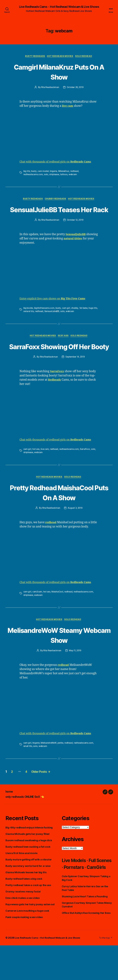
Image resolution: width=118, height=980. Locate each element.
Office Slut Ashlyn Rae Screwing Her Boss (86, 952)
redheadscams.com (33, 175)
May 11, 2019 (75, 683)
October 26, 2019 (75, 88)
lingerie (54, 172)
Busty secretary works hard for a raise (28, 898)
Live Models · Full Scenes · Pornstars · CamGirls (86, 899)
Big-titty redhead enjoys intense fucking (29, 860)
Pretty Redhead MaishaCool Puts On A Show (59, 519)
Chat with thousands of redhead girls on (58, 162)
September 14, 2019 (75, 378)
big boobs (28, 319)
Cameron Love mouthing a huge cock (27, 943)
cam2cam (37, 623)
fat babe (85, 319)
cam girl (67, 319)
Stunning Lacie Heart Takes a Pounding (85, 935)
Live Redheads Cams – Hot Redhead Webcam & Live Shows (49, 972)
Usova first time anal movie (21, 885)
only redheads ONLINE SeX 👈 (28, 829)
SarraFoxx (85, 470)
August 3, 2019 (75, 539)
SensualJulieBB (57, 322)
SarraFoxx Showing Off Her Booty (59, 362)
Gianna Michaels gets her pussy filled (27, 866)
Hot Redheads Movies (60, 57)
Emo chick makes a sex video (23, 930)
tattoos (64, 175)
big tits (27, 172)
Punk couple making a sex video (24, 949)
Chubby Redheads (56, 200)
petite (61, 775)
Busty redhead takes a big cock (24, 911)
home (10, 823)
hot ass (36, 470)
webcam (73, 175)
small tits (28, 778)
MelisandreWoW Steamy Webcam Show (59, 667)
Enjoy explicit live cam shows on (55, 310)
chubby (75, 319)
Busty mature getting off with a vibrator (29, 892)
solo (46, 175)
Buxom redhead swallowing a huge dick (29, 872)
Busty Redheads (35, 57)
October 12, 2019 (75, 231)
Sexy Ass (64, 347)
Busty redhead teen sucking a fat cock (28, 879)
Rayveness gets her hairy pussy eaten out (30, 936)
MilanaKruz (64, 172)
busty (34, 172)
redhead (75, 172)
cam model (43, 172)
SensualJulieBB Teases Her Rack (59, 215)
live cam (45, 470)
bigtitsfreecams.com (45, 319)
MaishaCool (57, 623)
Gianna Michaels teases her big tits (26, 904)
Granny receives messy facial (23, 924)
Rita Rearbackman (50, 88)
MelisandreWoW (49, 775)
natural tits (33, 322)
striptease (55, 175)
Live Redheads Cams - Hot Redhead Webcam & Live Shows (59, 7)
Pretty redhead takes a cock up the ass (28, 917)
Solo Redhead (85, 57)
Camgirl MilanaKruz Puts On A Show (59, 72)
